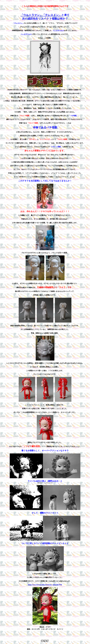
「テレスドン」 (52, 15)
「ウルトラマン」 (31, 15)
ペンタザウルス (58, 30)
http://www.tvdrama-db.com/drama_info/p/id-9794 (45, 585)
